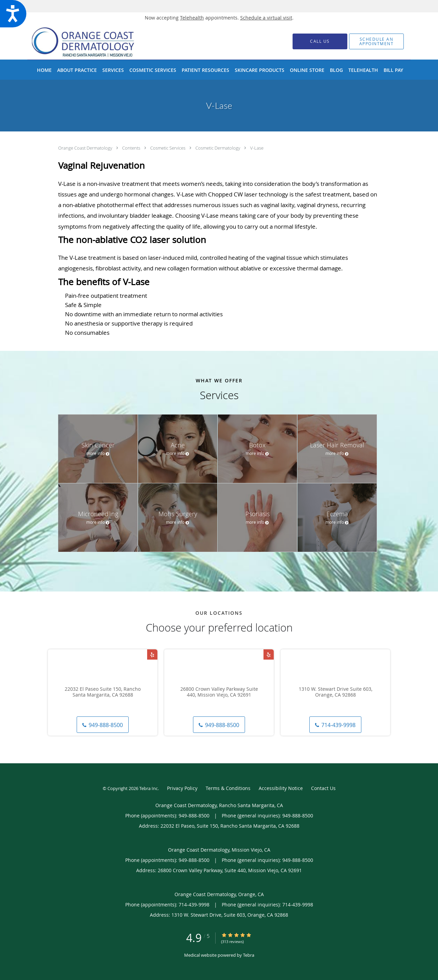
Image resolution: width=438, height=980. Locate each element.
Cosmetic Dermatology (218, 148)
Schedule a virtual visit (266, 18)
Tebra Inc (149, 788)
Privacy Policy (182, 788)
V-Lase (257, 148)
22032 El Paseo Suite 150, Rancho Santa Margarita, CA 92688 (103, 692)
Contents (132, 148)
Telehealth (192, 18)
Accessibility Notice (281, 788)
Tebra (249, 955)
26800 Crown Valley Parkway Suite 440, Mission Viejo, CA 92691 (219, 692)
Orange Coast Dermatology (86, 148)
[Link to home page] (94, 41)
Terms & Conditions (228, 788)
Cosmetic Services (168, 148)
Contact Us (323, 788)
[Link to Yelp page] (152, 654)
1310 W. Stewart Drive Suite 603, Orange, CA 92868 (336, 692)
